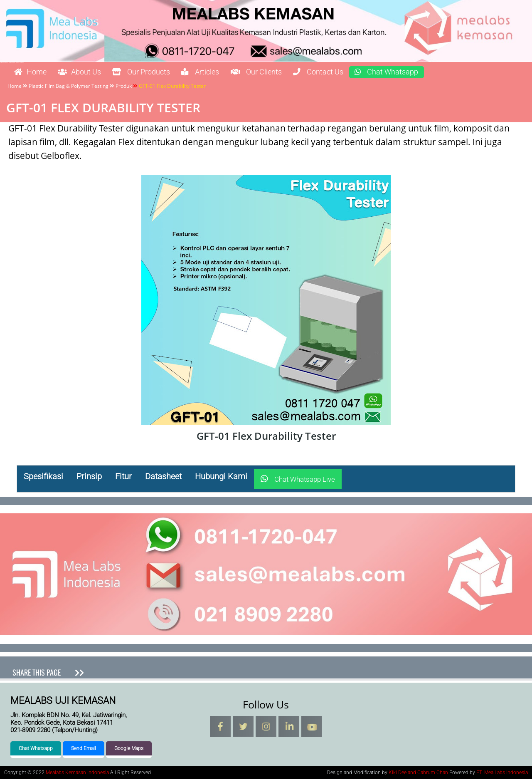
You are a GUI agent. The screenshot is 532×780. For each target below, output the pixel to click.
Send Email (84, 749)
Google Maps (129, 749)
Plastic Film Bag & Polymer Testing (69, 86)
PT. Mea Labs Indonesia (502, 773)
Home (33, 72)
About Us (88, 72)
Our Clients (285, 72)
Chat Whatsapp (430, 72)
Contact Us (354, 72)
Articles (223, 72)
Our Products (157, 72)
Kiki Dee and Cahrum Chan (418, 773)
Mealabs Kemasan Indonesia (12, 63)
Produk (124, 86)
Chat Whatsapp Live (298, 480)
